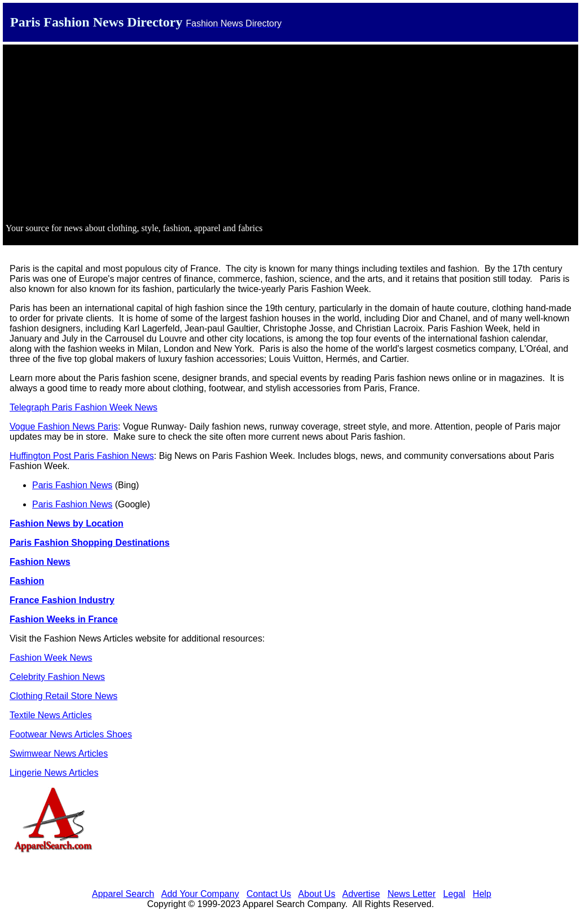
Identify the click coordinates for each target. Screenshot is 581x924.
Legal (454, 894)
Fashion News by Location (67, 523)
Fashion (27, 581)
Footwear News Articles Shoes (71, 734)
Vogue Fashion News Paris (64, 426)
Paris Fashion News (72, 485)
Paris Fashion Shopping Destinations (90, 543)
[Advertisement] (290, 135)
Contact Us (269, 894)
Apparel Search (123, 894)
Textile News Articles (51, 715)
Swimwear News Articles (59, 753)
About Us (317, 894)
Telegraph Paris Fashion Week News (83, 407)
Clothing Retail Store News (63, 696)
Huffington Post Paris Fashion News (82, 456)
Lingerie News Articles (54, 773)
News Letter (411, 894)
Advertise (361, 894)
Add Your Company (200, 894)
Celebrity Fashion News (57, 677)
